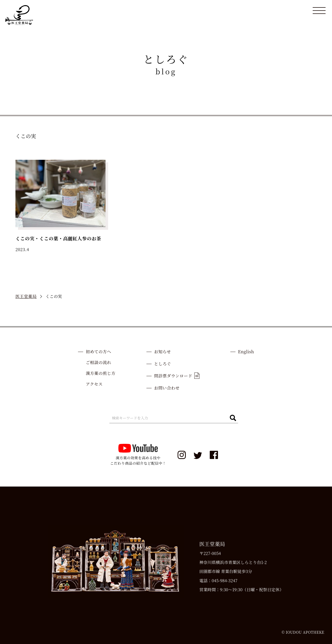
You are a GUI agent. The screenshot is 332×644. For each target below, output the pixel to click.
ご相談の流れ (98, 362)
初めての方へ (98, 352)
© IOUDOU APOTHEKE (303, 632)
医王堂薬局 (26, 296)
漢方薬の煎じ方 (101, 373)
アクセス (94, 384)
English (246, 352)
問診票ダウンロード (177, 376)
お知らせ (163, 352)
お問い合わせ (167, 388)
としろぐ (163, 364)
